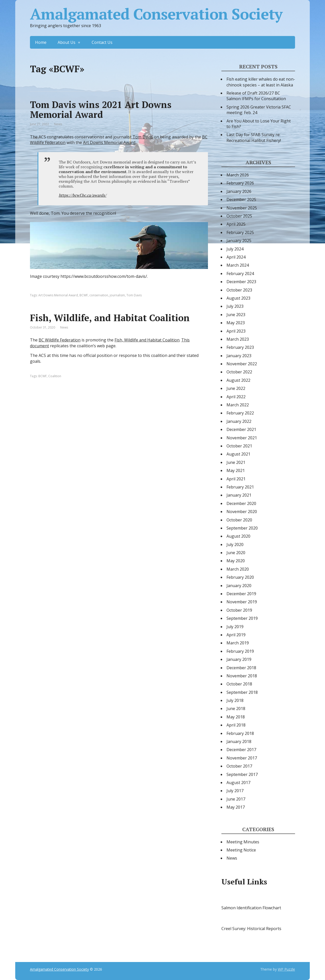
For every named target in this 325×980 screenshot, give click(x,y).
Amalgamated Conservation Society (156, 14)
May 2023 (236, 323)
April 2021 (236, 479)
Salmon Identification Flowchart (251, 908)
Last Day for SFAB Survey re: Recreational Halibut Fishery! (254, 137)
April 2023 (236, 331)
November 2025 (242, 208)
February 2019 (240, 651)
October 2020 (239, 520)
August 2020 (238, 536)
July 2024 (235, 249)
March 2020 (238, 569)
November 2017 (242, 758)
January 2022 (239, 421)
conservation (99, 295)
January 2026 (239, 191)
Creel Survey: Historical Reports (251, 929)
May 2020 (236, 561)
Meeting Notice (241, 850)
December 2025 (241, 199)
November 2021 (242, 438)
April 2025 (236, 224)
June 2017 (236, 799)
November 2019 (242, 602)
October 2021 (239, 446)
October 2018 (239, 684)
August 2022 (238, 380)
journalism (117, 295)
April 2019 (236, 635)
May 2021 (236, 470)
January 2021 (239, 495)
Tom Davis (143, 137)
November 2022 (242, 364)
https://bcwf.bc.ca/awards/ (83, 195)
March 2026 (238, 175)
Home (41, 42)
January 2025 (239, 241)
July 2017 (235, 791)
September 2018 (242, 692)
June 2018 (236, 709)
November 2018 (242, 676)
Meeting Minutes (243, 842)
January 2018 (239, 741)
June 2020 (236, 553)
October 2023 (239, 290)
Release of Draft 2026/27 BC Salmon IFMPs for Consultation (256, 96)
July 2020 (235, 545)
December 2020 (241, 503)
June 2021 (236, 462)
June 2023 (236, 315)
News (58, 124)
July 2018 (235, 700)
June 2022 (236, 388)
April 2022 (236, 397)
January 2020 (239, 586)
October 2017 (239, 766)
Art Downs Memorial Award (109, 142)
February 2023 (240, 347)
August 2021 (238, 454)
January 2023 (239, 356)
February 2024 (240, 274)
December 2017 (241, 750)
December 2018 (241, 668)
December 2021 (241, 429)
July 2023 (235, 306)
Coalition (55, 376)
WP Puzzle (286, 969)
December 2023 (241, 282)
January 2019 (239, 659)
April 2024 (236, 257)
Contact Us (102, 42)
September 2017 (242, 774)
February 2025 (240, 232)
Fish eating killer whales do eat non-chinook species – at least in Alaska (261, 82)
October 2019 (239, 610)
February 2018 (240, 733)
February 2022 (240, 413)
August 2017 (238, 783)
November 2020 (242, 512)
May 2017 (236, 807)
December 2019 (241, 594)
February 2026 (240, 183)
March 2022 (238, 405)
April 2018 (236, 725)
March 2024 (238, 265)
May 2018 (236, 717)
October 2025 (239, 216)
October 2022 (239, 372)
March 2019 (238, 643)
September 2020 (242, 528)
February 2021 (240, 487)
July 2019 (235, 627)
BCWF (84, 295)
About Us (67, 42)
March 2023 (238, 339)
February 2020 (240, 577)
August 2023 (238, 298)
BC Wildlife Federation (60, 340)
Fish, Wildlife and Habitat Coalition (147, 340)
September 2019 (242, 618)
